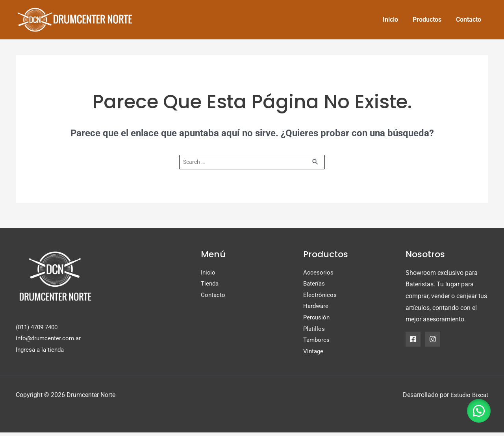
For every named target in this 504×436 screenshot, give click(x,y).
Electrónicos (320, 296)
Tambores (317, 343)
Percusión (317, 320)
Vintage (314, 355)
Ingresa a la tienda (41, 351)
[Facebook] (413, 340)
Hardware (317, 308)
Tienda (210, 285)
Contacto (213, 296)
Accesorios (318, 273)
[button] (476, 408)
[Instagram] (433, 340)
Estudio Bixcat (468, 398)
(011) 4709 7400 (39, 328)
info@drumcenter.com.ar (50, 340)
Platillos (314, 331)
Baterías (315, 285)
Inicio (208, 273)
